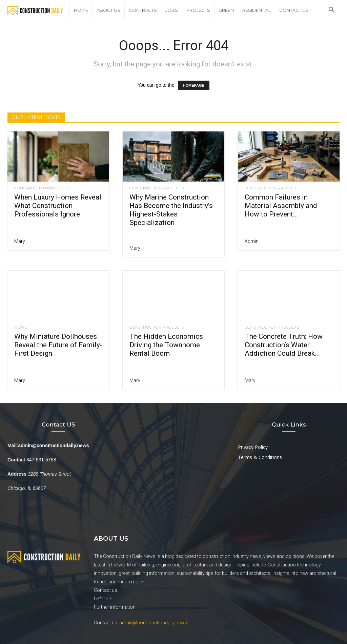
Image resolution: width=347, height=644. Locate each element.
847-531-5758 (41, 460)
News (21, 327)
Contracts (143, 10)
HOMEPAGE (194, 85)
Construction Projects (41, 188)
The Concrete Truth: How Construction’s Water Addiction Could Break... (284, 345)
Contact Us (294, 10)
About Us (108, 10)
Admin (252, 241)
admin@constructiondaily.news (153, 623)
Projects (198, 10)
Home (81, 10)
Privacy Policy (253, 447)
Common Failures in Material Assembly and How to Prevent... (281, 206)
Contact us (106, 590)
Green (226, 10)
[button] (331, 11)
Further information (115, 607)
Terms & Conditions (260, 457)
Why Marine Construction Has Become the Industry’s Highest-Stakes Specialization (171, 210)
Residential (257, 10)
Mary (20, 241)
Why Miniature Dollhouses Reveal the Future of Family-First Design (58, 345)
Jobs (172, 10)
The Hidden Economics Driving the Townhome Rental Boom (166, 345)
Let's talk (103, 599)
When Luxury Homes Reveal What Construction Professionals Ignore (58, 206)
